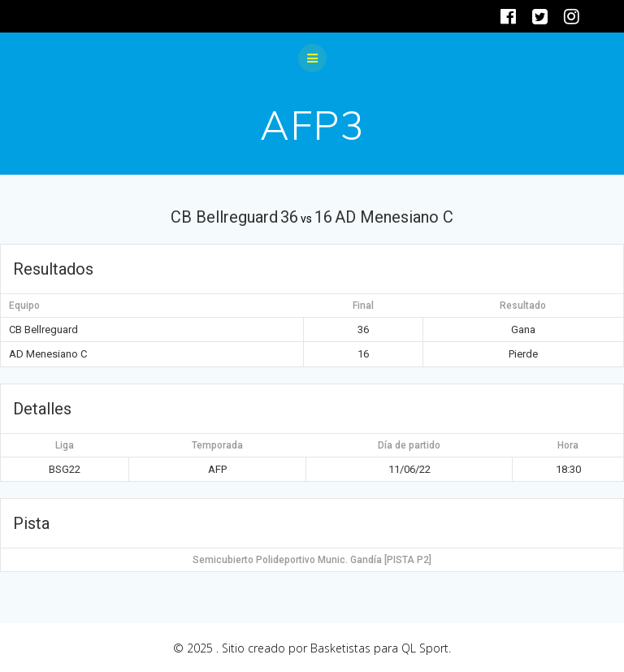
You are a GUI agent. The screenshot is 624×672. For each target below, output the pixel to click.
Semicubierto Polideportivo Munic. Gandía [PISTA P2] (312, 560)
